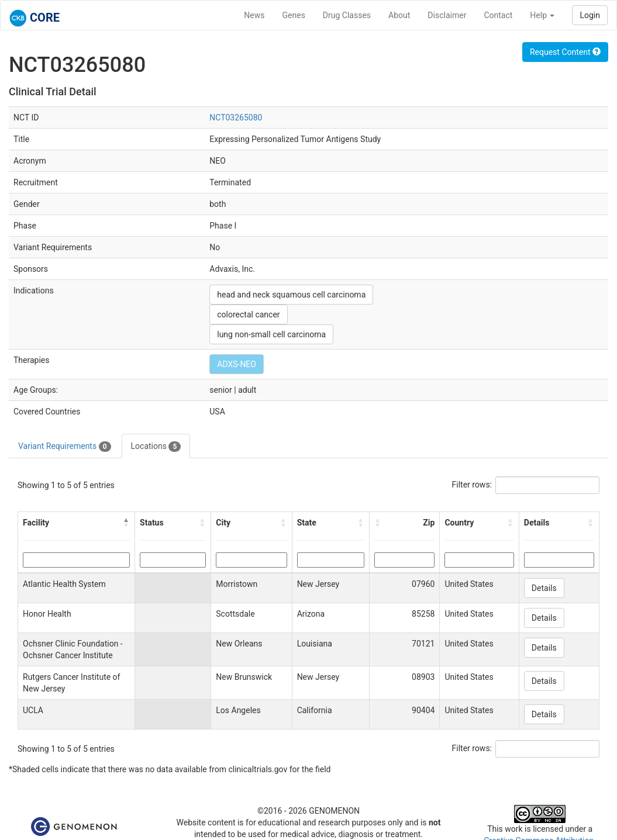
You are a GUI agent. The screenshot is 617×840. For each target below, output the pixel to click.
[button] (126, 523)
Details (544, 588)
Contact (498, 15)
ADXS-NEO (237, 364)
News (254, 15)
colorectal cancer (248, 314)
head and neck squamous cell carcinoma (291, 295)
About (399, 15)
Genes (294, 15)
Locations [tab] (156, 447)
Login (590, 15)
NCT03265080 (236, 117)
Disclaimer (447, 15)
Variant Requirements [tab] (65, 447)
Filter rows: (472, 485)
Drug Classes (347, 15)
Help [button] (542, 15)
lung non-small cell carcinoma (271, 334)
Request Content (565, 52)
